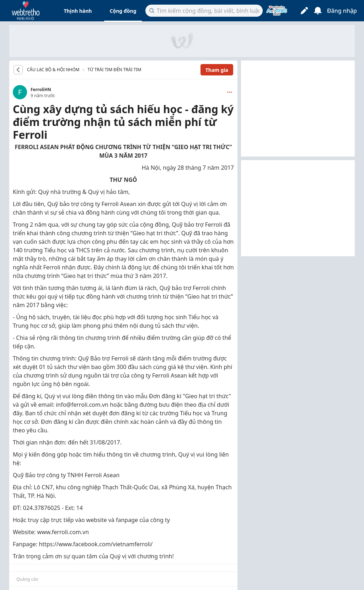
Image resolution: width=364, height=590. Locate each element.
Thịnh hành (78, 11)
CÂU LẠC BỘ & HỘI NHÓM (53, 70)
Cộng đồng (123, 11)
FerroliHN (41, 89)
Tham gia (217, 70)
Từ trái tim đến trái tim (114, 70)
